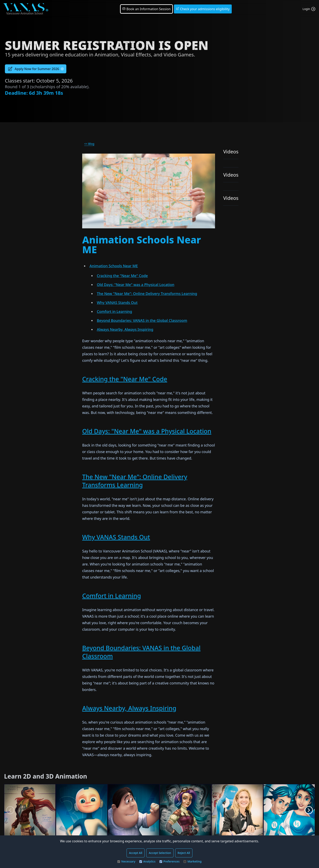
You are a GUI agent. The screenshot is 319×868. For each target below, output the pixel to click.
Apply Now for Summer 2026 (36, 69)
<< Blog (89, 144)
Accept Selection (160, 853)
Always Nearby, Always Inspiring (125, 329)
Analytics (147, 861)
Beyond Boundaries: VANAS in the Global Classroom (142, 320)
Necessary (126, 861)
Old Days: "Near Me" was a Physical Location (136, 285)
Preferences (169, 861)
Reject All (184, 853)
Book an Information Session (146, 9)
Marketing (192, 861)
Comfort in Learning (114, 311)
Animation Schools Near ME (114, 266)
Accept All (136, 853)
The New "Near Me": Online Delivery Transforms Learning (147, 294)
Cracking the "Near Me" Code (122, 276)
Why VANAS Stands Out (117, 303)
